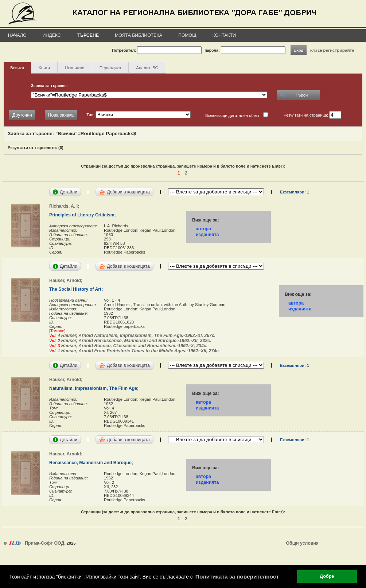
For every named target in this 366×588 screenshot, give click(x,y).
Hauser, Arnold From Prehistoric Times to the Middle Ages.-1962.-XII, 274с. (140, 351)
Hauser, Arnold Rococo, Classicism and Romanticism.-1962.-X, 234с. (134, 346)
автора (203, 229)
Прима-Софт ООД (44, 543)
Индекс (52, 35)
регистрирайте (339, 50)
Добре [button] (327, 576)
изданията (207, 235)
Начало (17, 35)
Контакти (224, 35)
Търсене (88, 35)
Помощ (187, 35)
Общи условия (302, 543)
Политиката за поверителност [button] (237, 577)
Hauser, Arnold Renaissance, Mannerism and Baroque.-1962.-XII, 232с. (135, 341)
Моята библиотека (139, 35)
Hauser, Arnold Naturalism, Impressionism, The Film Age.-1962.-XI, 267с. (138, 336)
